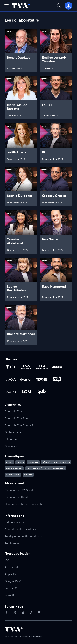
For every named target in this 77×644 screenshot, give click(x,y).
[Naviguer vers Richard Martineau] (21, 325)
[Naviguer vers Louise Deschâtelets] (21, 279)
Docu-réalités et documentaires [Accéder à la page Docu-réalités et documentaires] (46, 468)
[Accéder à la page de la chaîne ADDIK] (57, 367)
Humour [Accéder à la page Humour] (33, 462)
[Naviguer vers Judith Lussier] (21, 143)
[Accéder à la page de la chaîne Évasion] (26, 379)
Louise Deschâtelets (16, 288)
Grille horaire (13, 432)
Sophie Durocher (20, 195)
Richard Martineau (21, 334)
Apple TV (12, 574)
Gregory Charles (54, 195)
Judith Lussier (17, 152)
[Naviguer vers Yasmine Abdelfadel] (21, 232)
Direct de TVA (13, 411)
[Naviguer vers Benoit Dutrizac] (21, 50)
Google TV (13, 581)
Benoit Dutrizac (19, 57)
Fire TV (11, 588)
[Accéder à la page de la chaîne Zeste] (11, 392)
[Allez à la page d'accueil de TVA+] (21, 6)
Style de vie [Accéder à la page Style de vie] (13, 475)
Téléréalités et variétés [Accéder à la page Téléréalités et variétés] (56, 462)
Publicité (12, 543)
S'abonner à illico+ (16, 497)
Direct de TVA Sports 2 (19, 425)
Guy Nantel (50, 239)
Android (11, 567)
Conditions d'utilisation (21, 529)
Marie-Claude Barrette (17, 107)
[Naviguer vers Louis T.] (56, 98)
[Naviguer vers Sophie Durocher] (21, 187)
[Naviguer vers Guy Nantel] (56, 232)
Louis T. (48, 105)
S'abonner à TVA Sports (19, 490)
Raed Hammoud (54, 286)
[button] (7, 6)
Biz (44, 152)
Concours (11, 446)
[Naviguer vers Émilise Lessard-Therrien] (56, 50)
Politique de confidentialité (23, 536)
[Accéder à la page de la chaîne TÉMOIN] (42, 379)
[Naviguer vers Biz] (56, 143)
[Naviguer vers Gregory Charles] (56, 187)
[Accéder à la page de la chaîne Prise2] (57, 379)
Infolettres (11, 439)
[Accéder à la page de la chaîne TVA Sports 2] (42, 367)
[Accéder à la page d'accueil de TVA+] (14, 629)
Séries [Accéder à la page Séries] (20, 462)
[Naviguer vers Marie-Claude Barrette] (21, 98)
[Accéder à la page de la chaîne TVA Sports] (26, 367)
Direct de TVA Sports (18, 418)
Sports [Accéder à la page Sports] (28, 475)
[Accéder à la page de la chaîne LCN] (26, 392)
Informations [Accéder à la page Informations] (14, 468)
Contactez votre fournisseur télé (25, 504)
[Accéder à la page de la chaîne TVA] (11, 367)
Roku (9, 595)
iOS (8, 560)
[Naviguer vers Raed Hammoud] (56, 279)
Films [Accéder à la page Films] (9, 462)
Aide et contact (14, 522)
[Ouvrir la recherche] (59, 6)
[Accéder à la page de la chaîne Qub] (42, 392)
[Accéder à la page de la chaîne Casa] (11, 379)
